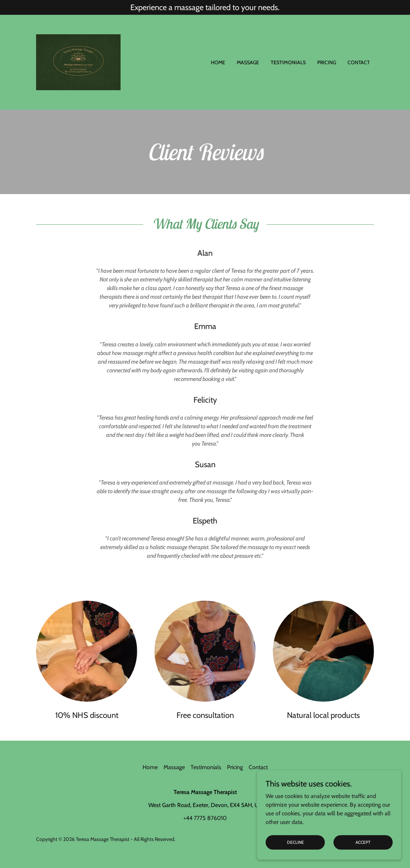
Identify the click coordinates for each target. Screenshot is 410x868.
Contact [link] (359, 62)
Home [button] (150, 767)
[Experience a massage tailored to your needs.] (205, 7)
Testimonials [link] (288, 62)
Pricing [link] (327, 62)
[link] (78, 62)
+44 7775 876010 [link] (205, 818)
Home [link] (218, 62)
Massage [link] (248, 62)
